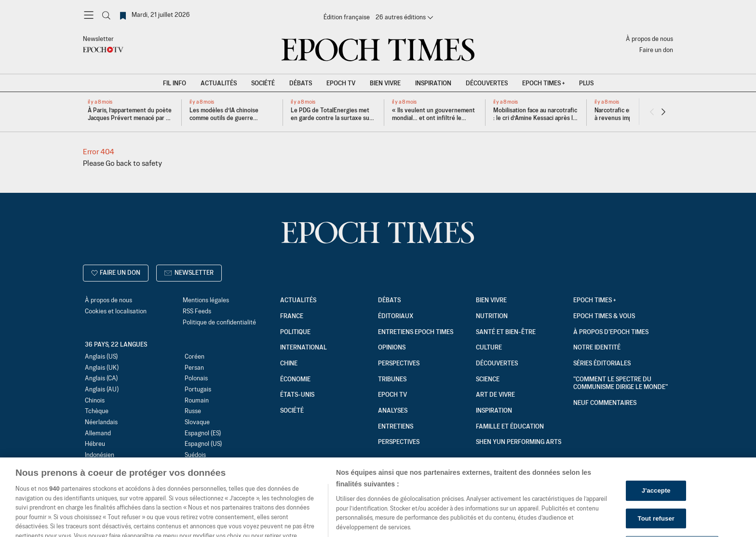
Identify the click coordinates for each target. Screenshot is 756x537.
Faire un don (656, 50)
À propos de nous (649, 39)
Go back (119, 164)
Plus (586, 84)
